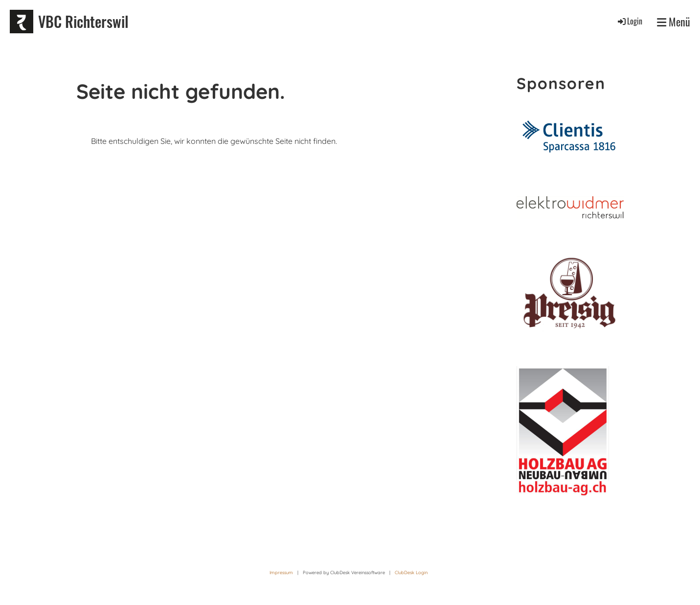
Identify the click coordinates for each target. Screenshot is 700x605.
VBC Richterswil (83, 22)
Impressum (281, 572)
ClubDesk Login (411, 572)
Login (629, 21)
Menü (674, 22)
